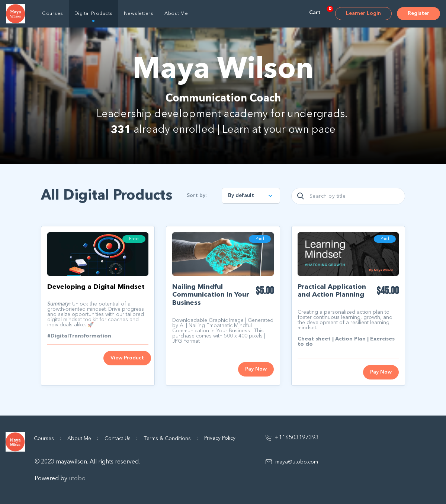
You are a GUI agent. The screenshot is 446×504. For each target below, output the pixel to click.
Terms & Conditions (171, 438)
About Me (176, 14)
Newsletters (139, 14)
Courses (53, 14)
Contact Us (121, 438)
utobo (77, 479)
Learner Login (363, 13)
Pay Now (256, 369)
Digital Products (94, 14)
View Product (127, 358)
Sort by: (197, 196)
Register (418, 13)
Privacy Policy (220, 438)
